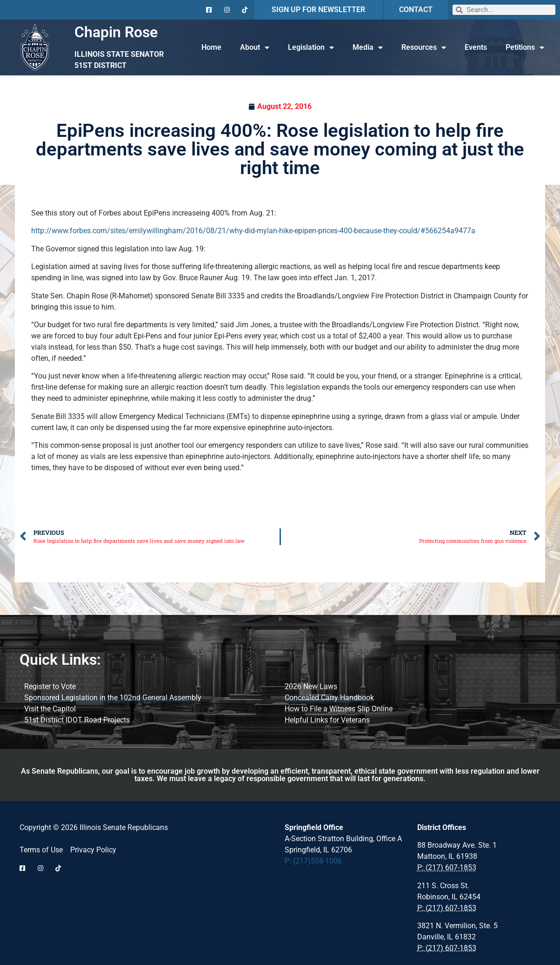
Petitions (525, 47)
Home (211, 47)
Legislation (311, 47)
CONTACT (416, 10)
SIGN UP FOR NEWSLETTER (318, 10)
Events (476, 47)
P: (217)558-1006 (313, 861)
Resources (424, 47)
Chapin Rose (116, 32)
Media (368, 47)
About (255, 47)
